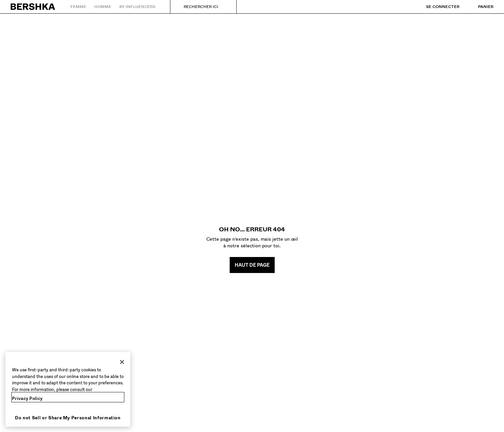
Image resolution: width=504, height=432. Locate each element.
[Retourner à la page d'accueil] (33, 7)
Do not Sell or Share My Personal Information (68, 418)
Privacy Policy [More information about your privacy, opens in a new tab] (27, 398)
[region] (68, 389)
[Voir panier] (479, 7)
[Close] (122, 362)
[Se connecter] (436, 7)
